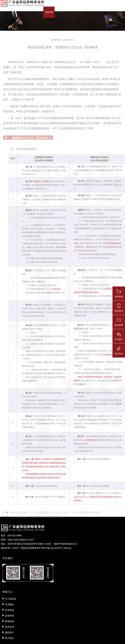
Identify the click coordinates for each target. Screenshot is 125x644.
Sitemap (67, 548)
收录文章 (71, 12)
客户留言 (94, 12)
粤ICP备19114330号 (52, 548)
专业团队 (27, 12)
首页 (4, 12)
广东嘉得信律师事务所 (30, 548)
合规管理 (49, 12)
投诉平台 (105, 12)
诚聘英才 (82, 12)
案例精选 (60, 12)
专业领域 (38, 12)
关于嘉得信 (14, 12)
